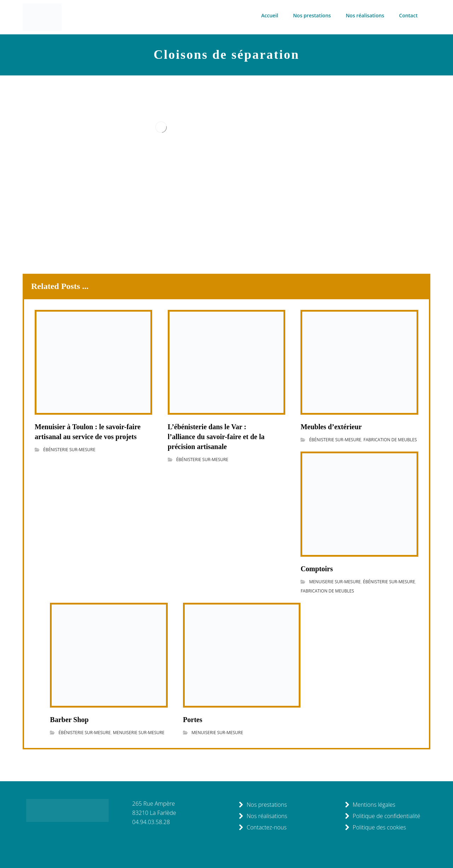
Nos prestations (263, 805)
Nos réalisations (263, 816)
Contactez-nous (262, 827)
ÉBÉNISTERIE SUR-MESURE (69, 450)
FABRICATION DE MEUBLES (390, 440)
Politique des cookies (375, 827)
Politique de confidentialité (382, 816)
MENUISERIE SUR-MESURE (335, 582)
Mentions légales (370, 805)
